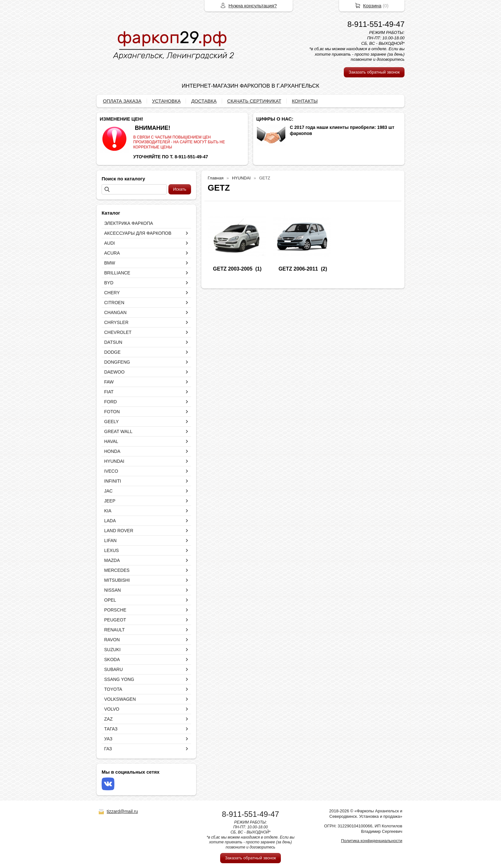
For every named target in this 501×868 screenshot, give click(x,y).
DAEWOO (114, 372)
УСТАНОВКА (166, 101)
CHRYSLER (116, 322)
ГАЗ (108, 749)
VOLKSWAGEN (120, 699)
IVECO (111, 471)
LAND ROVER (119, 531)
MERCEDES (117, 570)
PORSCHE (115, 610)
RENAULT (114, 630)
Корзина (372, 6)
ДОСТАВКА (204, 101)
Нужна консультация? (253, 6)
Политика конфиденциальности (372, 841)
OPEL (110, 600)
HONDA (112, 451)
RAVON (112, 640)
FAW (109, 382)
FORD (111, 402)
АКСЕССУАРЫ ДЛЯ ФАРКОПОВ (138, 233)
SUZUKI (112, 650)
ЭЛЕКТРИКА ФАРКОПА (129, 223)
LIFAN (110, 541)
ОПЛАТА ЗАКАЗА (122, 101)
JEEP (110, 501)
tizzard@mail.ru (122, 811)
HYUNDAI (114, 461)
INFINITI (113, 481)
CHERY (112, 293)
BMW (110, 263)
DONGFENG (117, 362)
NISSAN (112, 590)
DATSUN (113, 342)
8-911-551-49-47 (376, 24)
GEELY (112, 422)
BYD (109, 283)
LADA (110, 521)
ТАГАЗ (111, 729)
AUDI (109, 243)
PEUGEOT (115, 620)
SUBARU (113, 669)
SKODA (112, 659)
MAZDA (112, 560)
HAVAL (111, 441)
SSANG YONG (119, 679)
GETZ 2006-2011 (298, 269)
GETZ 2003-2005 (233, 269)
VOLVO (112, 709)
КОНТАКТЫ (305, 101)
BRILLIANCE (117, 273)
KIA (108, 511)
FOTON (112, 412)
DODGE (112, 352)
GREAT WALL (118, 431)
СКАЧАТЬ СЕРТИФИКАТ (254, 101)
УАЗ (108, 739)
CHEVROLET (118, 332)
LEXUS (112, 550)
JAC (108, 491)
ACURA (112, 253)
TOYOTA (113, 689)
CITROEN (114, 303)
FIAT (109, 392)
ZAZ (108, 719)
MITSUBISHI (117, 580)
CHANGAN (115, 312)
